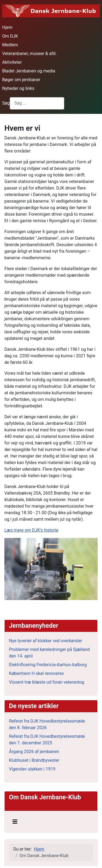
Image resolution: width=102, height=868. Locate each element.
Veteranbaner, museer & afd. (29, 54)
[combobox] (37, 103)
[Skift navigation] (15, 822)
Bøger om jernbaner (21, 80)
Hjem (7, 27)
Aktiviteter (12, 62)
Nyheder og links (18, 88)
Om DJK (10, 36)
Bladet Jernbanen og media (29, 71)
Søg (6, 103)
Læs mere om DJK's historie (31, 530)
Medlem (10, 45)
